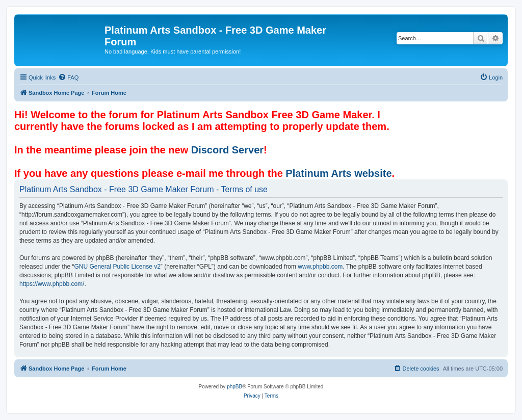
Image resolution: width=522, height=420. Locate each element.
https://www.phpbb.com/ (52, 284)
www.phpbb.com (320, 267)
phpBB (234, 387)
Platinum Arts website (338, 173)
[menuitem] (68, 77)
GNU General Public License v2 (117, 267)
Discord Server (227, 150)
